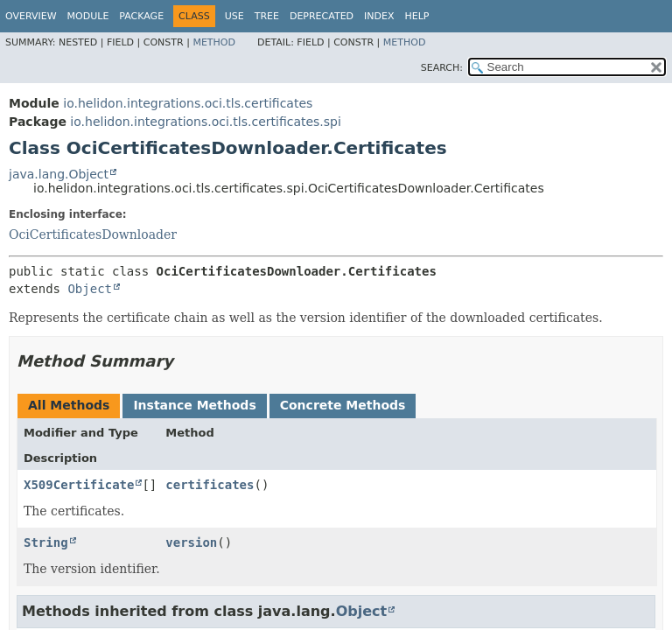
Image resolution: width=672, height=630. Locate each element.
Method (214, 42)
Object (90, 289)
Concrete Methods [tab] (343, 405)
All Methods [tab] (69, 405)
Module (88, 16)
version (191, 542)
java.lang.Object (59, 174)
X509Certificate (79, 485)
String (46, 542)
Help (417, 16)
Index (379, 16)
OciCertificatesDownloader (93, 234)
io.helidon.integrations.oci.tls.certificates (188, 103)
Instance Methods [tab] (194, 405)
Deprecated (322, 16)
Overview (31, 16)
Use (234, 16)
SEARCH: (442, 68)
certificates (210, 485)
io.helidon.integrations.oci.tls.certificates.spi (206, 122)
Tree (267, 16)
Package (141, 16)
